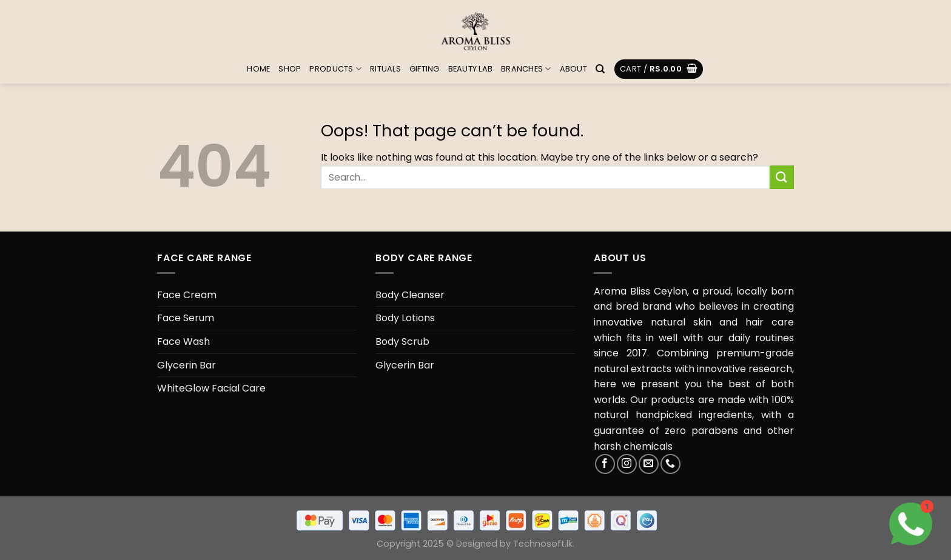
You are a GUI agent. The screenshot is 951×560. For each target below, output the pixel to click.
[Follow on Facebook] (605, 464)
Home (258, 69)
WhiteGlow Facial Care (211, 388)
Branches (526, 69)
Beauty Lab (471, 69)
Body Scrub (402, 342)
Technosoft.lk (543, 544)
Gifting (425, 69)
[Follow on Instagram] (627, 464)
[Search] (600, 69)
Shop (290, 69)
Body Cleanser (410, 295)
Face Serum (186, 318)
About (573, 69)
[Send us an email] (649, 464)
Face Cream (187, 295)
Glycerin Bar (187, 365)
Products (335, 69)
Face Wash (183, 342)
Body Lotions (405, 318)
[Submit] (782, 177)
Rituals (385, 69)
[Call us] (670, 464)
